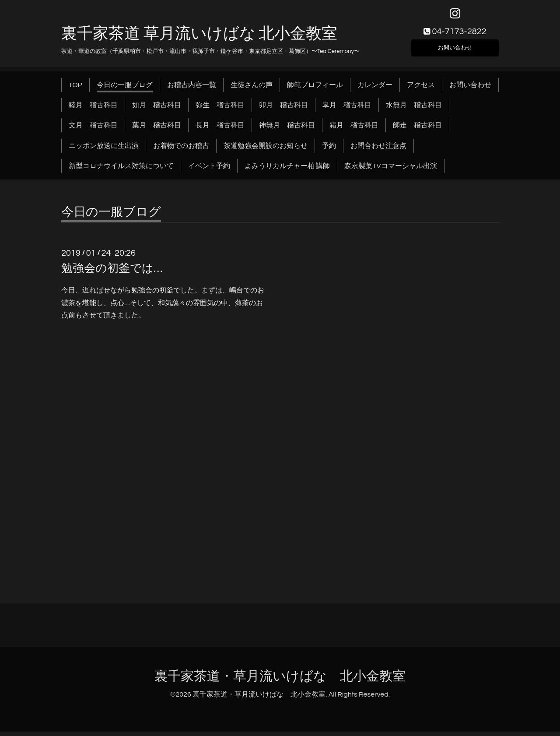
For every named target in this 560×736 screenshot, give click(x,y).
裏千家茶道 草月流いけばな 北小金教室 (199, 38)
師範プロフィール (315, 89)
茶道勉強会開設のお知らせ (266, 150)
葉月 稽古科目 (157, 130)
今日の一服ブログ (125, 89)
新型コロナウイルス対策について (121, 171)
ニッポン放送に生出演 (104, 150)
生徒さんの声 (252, 89)
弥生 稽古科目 (220, 109)
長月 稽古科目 (220, 130)
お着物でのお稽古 (181, 150)
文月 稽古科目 (93, 130)
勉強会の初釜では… (112, 273)
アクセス (421, 89)
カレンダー (375, 89)
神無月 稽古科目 (287, 130)
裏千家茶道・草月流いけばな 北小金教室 (280, 681)
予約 (329, 150)
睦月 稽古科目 (93, 109)
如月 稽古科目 (157, 109)
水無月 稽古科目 (414, 109)
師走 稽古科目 (417, 130)
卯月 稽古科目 (283, 109)
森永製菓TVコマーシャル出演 (390, 171)
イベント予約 (209, 171)
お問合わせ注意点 (378, 150)
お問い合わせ (455, 51)
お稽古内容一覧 (192, 89)
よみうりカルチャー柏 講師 (287, 171)
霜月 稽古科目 (354, 130)
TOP (75, 89)
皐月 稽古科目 (347, 109)
